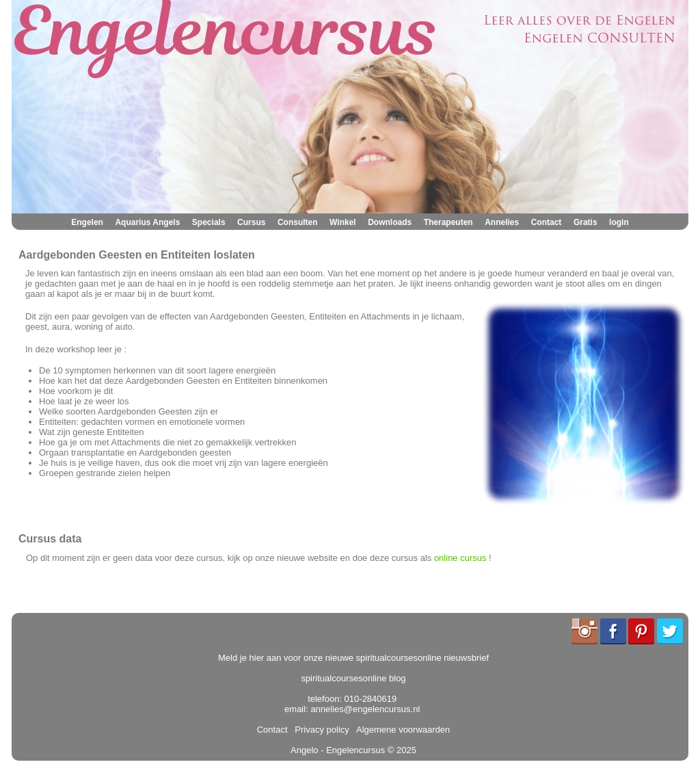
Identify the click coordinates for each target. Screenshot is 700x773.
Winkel (343, 222)
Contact (547, 222)
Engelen (87, 222)
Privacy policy (320, 730)
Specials (209, 222)
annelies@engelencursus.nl (365, 709)
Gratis (585, 222)
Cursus (251, 222)
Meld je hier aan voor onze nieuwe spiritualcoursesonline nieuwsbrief (353, 658)
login (619, 222)
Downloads (390, 222)
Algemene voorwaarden (401, 730)
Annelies (502, 222)
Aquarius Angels (147, 222)
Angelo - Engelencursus (338, 750)
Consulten (298, 222)
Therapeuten (448, 222)
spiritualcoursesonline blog (353, 678)
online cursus (460, 558)
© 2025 (401, 750)
